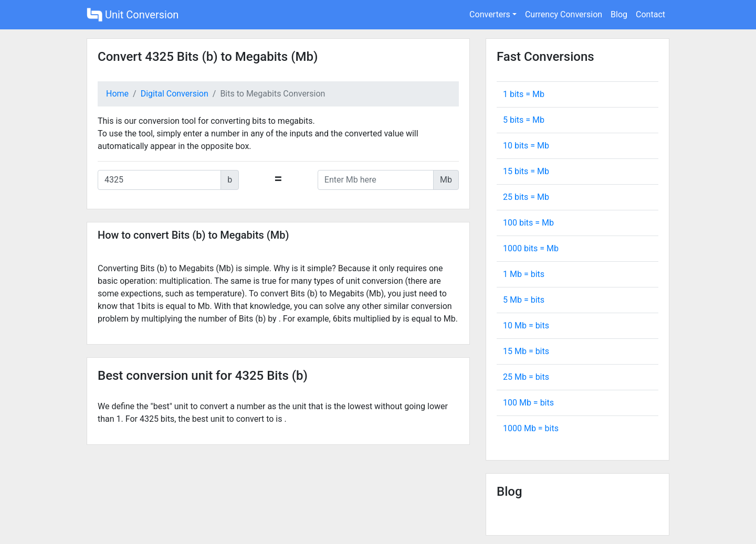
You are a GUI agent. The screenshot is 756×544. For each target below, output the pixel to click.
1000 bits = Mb (531, 248)
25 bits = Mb (526, 197)
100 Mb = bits (528, 403)
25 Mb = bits (526, 377)
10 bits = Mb (526, 146)
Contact (650, 14)
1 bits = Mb (524, 94)
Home (117, 94)
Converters (490, 14)
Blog (619, 14)
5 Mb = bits (524, 300)
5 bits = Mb (524, 120)
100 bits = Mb (528, 223)
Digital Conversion (175, 94)
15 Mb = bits (526, 351)
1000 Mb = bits (531, 428)
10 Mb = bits (526, 326)
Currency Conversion (564, 14)
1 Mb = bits (524, 274)
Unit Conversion (133, 15)
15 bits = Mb (526, 171)
